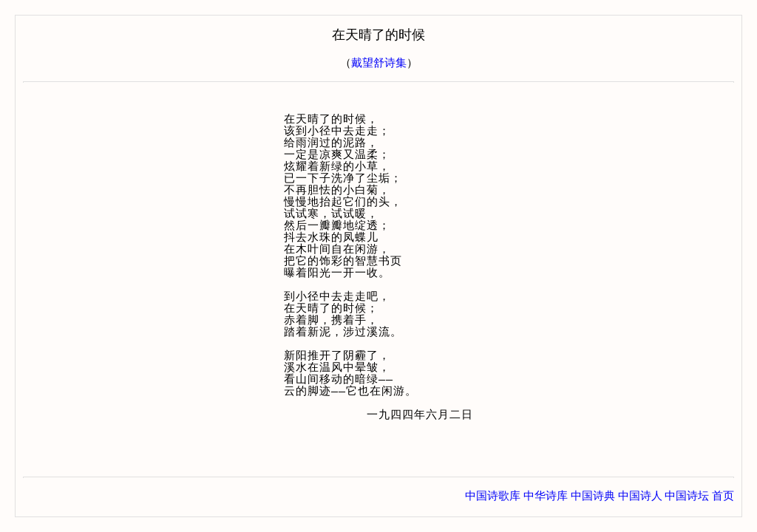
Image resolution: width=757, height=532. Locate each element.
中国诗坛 (687, 496)
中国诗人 (640, 496)
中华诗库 (546, 496)
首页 (723, 496)
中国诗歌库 (493, 496)
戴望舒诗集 (379, 63)
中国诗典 (593, 496)
